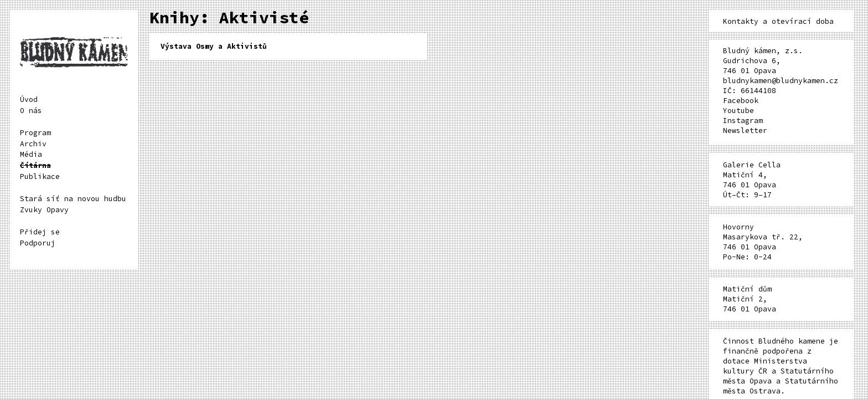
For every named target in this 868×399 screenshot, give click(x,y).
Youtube (738, 111)
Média (31, 154)
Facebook (741, 101)
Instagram (743, 121)
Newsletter (745, 131)
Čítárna (35, 165)
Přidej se (40, 232)
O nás (31, 111)
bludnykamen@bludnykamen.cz (781, 81)
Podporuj (38, 243)
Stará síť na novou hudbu (73, 199)
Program (35, 133)
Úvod (29, 99)
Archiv (33, 144)
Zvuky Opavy (44, 210)
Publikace (40, 177)
